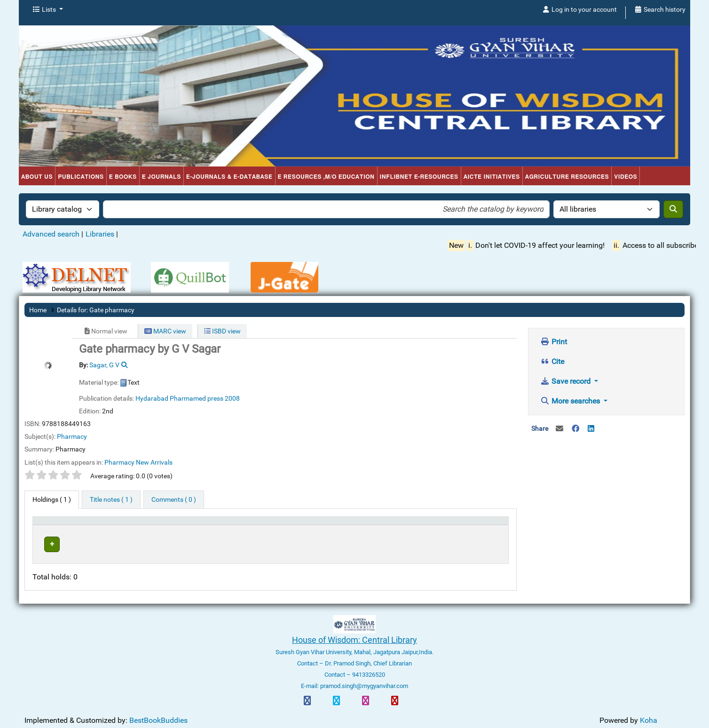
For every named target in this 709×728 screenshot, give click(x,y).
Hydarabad (152, 398)
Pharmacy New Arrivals (138, 462)
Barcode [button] (440, 525)
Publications (81, 177)
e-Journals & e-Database (229, 177)
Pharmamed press (197, 398)
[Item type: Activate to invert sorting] (78, 525)
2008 (232, 398)
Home (38, 310)
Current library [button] (148, 525)
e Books (123, 177)
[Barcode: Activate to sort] (466, 525)
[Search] (673, 209)
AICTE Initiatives (492, 177)
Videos (626, 177)
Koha (649, 715)
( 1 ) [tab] (52, 500)
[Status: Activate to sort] (386, 525)
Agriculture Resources (567, 177)
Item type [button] (50, 525)
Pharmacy (72, 436)
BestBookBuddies (158, 715)
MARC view (165, 331)
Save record (566, 381)
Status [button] (363, 525)
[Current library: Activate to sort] (236, 525)
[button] (47, 10)
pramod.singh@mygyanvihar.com (363, 680)
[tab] (111, 500)
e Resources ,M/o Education (326, 177)
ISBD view (222, 331)
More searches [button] (571, 401)
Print (554, 342)
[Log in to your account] (579, 10)
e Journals (161, 177)
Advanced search (51, 234)
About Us (37, 177)
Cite (552, 361)
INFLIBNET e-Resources (419, 177)
